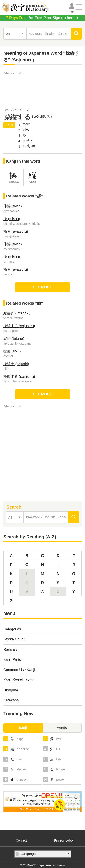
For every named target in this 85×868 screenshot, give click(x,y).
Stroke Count (14, 639)
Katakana (11, 700)
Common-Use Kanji (19, 670)
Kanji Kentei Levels (19, 680)
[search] (76, 34)
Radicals (10, 649)
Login (72, 12)
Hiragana (11, 690)
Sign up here (40, 18)
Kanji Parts (12, 660)
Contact (21, 840)
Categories (12, 629)
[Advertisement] (43, 87)
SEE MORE (42, 287)
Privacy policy (64, 840)
